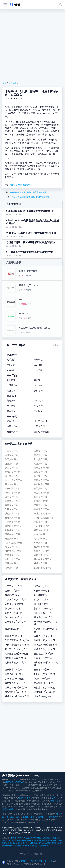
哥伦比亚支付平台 (14, 526)
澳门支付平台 (40, 455)
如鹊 (52, 843)
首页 (4, 83)
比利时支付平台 (12, 489)
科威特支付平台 (42, 563)
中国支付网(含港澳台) (12, 828)
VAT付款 (55, 798)
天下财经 (24, 843)
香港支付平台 (11, 455)
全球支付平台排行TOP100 (19, 833)
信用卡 (18, 817)
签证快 (34, 840)
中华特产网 (21, 838)
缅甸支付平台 (11, 568)
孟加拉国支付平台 (43, 559)
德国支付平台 (11, 468)
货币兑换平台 (8, 809)
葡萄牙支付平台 (12, 555)
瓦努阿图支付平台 (43, 568)
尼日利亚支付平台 (14, 543)
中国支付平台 (11, 451)
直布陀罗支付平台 (43, 484)
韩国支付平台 (40, 497)
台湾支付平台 (40, 451)
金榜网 (18, 843)
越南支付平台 (11, 505)
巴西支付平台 (40, 522)
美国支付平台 (11, 459)
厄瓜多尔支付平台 (14, 534)
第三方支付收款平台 (15, 782)
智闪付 (14, 838)
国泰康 (47, 843)
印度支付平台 (40, 505)
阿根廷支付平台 (12, 530)
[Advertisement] (32, 46)
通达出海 (29, 838)
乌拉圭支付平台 (12, 559)
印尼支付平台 (11, 509)
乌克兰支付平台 (12, 493)
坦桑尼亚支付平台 (43, 551)
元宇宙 (13, 185)
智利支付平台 (40, 534)
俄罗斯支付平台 (42, 468)
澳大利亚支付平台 (14, 480)
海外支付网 (41, 830)
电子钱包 (10, 817)
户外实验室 (16, 840)
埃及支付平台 (11, 547)
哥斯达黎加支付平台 (44, 530)
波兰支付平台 (40, 489)
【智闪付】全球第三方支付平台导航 (36, 861)
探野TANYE (44, 846)
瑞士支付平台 (11, 476)
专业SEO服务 (26, 840)
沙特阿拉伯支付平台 (44, 518)
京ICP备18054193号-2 (35, 864)
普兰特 (42, 843)
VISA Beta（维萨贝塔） (30, 846)
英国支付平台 (11, 464)
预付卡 (33, 817)
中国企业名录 (33, 843)
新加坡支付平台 (42, 493)
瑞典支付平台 (40, 472)
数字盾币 (19, 185)
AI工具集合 (37, 838)
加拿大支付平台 (42, 459)
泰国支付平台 (11, 501)
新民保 (17, 846)
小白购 (12, 843)
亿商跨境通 (46, 838)
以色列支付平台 (12, 514)
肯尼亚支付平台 (42, 547)
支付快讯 (13, 83)
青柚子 (57, 843)
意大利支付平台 (12, 472)
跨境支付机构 (40, 854)
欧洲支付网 (40, 828)
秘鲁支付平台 (11, 539)
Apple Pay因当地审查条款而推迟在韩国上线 (30, 197)
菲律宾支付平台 (42, 509)
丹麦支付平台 (11, 484)
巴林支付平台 (11, 563)
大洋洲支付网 (16, 830)
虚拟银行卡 (43, 817)
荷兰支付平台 (40, 476)
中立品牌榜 (58, 840)
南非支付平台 (40, 539)
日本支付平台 (11, 497)
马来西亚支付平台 (43, 501)
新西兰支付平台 (42, 480)
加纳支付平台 (40, 543)
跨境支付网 (29, 830)
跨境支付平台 (25, 798)
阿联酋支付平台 (12, 522)
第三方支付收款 (26, 854)
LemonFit (10, 846)
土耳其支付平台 (12, 518)
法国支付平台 (40, 464)
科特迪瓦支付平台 (14, 551)
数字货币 (26, 185)
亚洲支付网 (28, 828)
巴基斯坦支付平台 (43, 514)
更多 (56, 345)
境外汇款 (55, 801)
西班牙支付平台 (42, 555)
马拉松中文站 (42, 840)
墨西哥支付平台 (42, 526)
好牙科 (50, 840)
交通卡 (26, 817)
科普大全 (6, 843)
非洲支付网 (52, 828)
